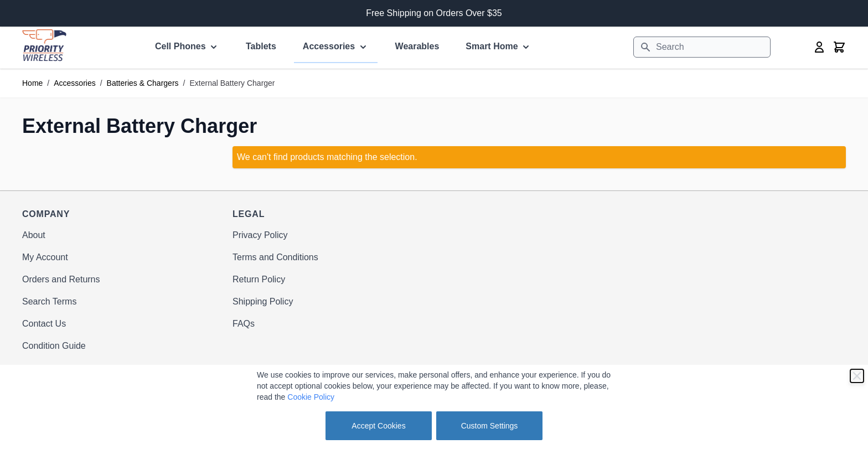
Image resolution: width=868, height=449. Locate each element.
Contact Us (44, 324)
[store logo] (44, 45)
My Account (45, 257)
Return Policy (259, 279)
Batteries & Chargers (143, 83)
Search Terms (49, 301)
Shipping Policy (263, 301)
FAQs (244, 324)
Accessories (74, 83)
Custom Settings (490, 426)
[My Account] (819, 47)
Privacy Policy (260, 235)
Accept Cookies (378, 426)
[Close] (857, 376)
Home (32, 83)
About (34, 235)
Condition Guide (54, 346)
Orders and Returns (61, 279)
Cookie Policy (311, 397)
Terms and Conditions (275, 257)
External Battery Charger (232, 83)
